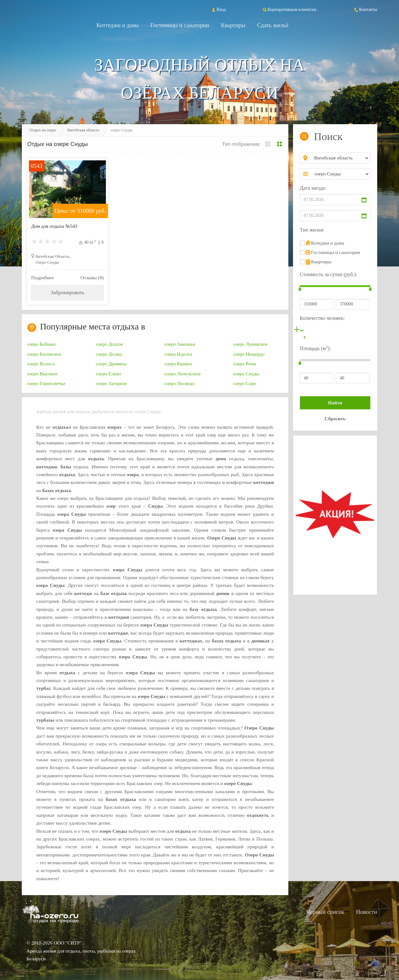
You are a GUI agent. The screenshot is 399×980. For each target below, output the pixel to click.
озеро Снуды (246, 374)
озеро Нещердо (249, 354)
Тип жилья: (312, 230)
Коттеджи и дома (118, 25)
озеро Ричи (245, 364)
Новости (367, 912)
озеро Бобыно (41, 344)
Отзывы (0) (92, 278)
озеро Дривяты (111, 364)
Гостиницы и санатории (180, 25)
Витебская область (83, 130)
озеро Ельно (108, 374)
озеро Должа (109, 354)
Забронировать (67, 293)
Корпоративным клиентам (289, 9)
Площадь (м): (315, 348)
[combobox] (340, 158)
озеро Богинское (44, 354)
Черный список (325, 912)
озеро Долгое (109, 344)
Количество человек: (322, 318)
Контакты (365, 9)
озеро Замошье (180, 344)
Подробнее (42, 278)
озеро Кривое (178, 364)
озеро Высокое (42, 374)
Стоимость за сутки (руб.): (329, 274)
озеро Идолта (178, 354)
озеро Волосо (41, 364)
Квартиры (233, 25)
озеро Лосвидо (180, 383)
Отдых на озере (43, 130)
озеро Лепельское (183, 374)
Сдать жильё (273, 25)
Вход (218, 9)
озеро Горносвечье (46, 383)
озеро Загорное (111, 383)
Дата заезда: (313, 188)
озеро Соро (245, 383)
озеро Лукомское (250, 344)
